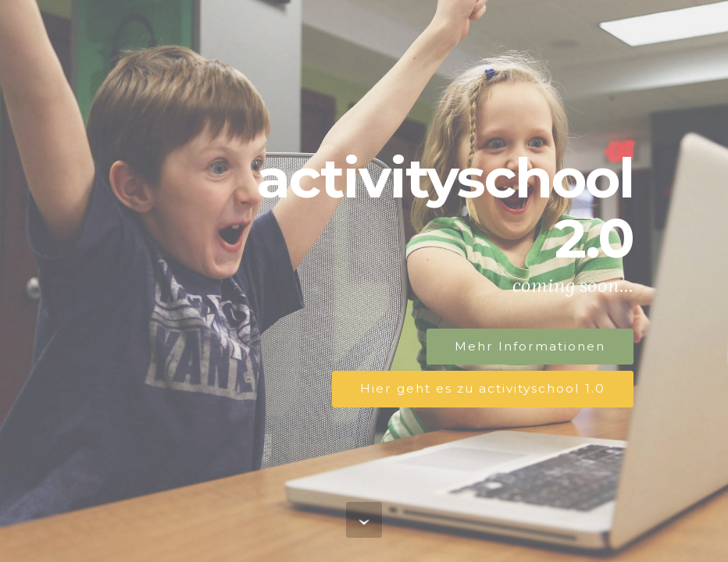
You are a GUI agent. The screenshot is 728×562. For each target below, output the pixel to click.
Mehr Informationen (530, 346)
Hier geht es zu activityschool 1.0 (483, 388)
